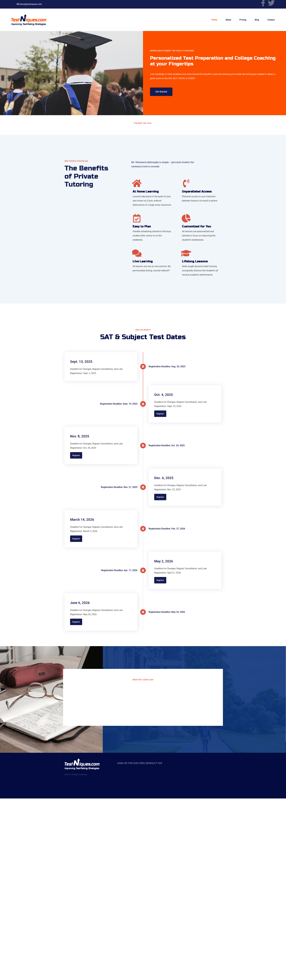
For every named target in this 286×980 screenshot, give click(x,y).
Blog (257, 20)
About (228, 20)
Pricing (243, 20)
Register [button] (160, 414)
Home (214, 20)
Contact (271, 20)
